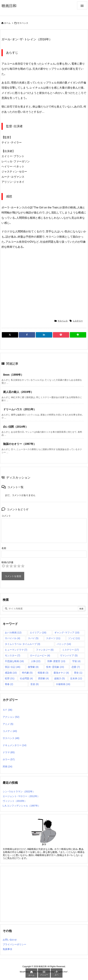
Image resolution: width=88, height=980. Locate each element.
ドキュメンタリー (15, 745)
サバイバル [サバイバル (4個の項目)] (13, 638)
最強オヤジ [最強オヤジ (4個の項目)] (61, 673)
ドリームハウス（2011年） (20, 409)
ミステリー (78, 321)
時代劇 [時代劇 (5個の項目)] (27, 673)
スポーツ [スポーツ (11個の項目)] (53, 638)
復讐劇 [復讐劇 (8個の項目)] (33, 667)
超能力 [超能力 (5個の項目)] (60, 678)
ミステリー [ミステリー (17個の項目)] (70, 650)
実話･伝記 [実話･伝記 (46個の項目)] (13, 667)
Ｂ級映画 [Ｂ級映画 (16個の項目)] (63, 684)
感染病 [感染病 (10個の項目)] (11, 673)
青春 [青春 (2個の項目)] (9, 684)
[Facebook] (27, 335)
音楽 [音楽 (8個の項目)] (35, 684)
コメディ (10, 731)
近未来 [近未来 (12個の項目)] (76, 678)
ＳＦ (7, 710)
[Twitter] (10, 335)
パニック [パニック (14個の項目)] (64, 644)
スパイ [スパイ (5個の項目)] (33, 638)
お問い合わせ (10, 940)
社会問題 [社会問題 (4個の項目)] (26, 678)
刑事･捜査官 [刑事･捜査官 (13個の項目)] (56, 661)
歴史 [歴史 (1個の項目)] (78, 673)
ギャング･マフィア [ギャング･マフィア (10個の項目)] (67, 633)
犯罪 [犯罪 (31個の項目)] (10, 678)
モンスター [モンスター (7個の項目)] (13, 655)
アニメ (8, 724)
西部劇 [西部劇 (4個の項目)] (43, 678)
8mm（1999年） (13, 375)
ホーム (7, 23)
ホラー (9, 759)
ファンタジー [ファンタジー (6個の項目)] (45, 650)
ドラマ (9, 752)
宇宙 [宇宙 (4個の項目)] (76, 661)
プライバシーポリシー (14, 944)
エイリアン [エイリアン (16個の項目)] (38, 633)
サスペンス (23, 23)
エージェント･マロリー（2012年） (21, 796)
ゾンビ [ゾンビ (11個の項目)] (74, 638)
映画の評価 (7, 562)
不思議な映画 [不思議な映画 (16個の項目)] (14, 661)
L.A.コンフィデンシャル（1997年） (21, 806)
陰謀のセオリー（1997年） (20, 444)
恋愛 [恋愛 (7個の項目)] (76, 667)
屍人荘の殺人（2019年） (18, 392)
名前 (4, 548)
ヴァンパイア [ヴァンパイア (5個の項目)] (69, 655)
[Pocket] (61, 335)
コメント (6, 516)
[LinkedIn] (44, 335)
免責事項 (7, 949)
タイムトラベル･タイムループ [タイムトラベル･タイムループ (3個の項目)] (23, 644)
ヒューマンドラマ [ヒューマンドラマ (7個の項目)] (16, 650)
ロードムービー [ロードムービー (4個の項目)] (40, 655)
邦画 (7, 767)
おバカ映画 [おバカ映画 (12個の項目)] (13, 633)
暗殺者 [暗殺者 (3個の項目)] (43, 673)
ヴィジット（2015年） (15, 801)
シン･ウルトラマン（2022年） (19, 791)
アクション (11, 717)
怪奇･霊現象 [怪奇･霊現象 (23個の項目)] (55, 667)
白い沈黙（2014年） (16, 427)
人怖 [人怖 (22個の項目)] (36, 661)
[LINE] (78, 335)
